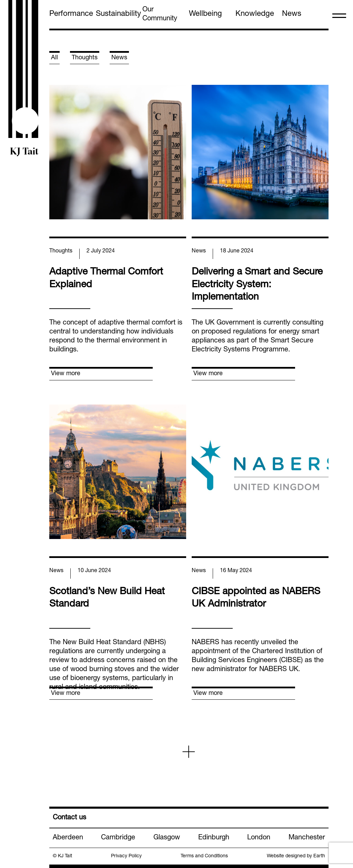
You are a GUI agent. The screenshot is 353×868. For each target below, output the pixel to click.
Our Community (160, 14)
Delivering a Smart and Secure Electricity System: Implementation (257, 285)
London (259, 838)
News (292, 14)
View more (66, 374)
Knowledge (255, 14)
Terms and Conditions (204, 856)
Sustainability (118, 14)
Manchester (307, 838)
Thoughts (85, 58)
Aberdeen (68, 838)
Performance (71, 14)
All (54, 58)
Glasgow (167, 838)
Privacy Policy (126, 856)
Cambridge (118, 838)
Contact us (69, 818)
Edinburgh (214, 838)
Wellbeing (205, 14)
